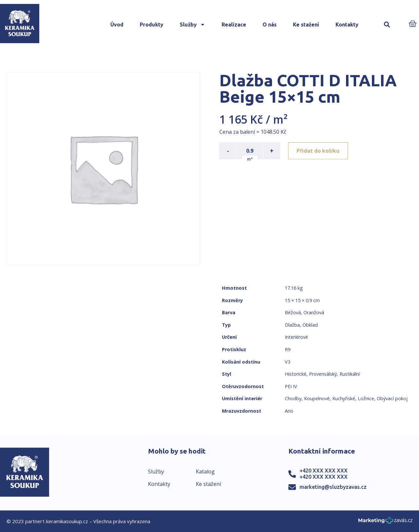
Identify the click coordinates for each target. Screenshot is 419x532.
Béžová (293, 312)
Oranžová (314, 312)
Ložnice (366, 398)
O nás (270, 25)
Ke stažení (306, 25)
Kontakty (347, 25)
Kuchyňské (344, 398)
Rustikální (350, 374)
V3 (288, 362)
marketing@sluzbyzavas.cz (333, 487)
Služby (192, 25)
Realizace (234, 25)
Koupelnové (317, 398)
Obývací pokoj (392, 398)
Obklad (310, 325)
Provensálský (323, 374)
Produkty (152, 25)
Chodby (293, 398)
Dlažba (292, 325)
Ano (289, 411)
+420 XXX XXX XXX (324, 471)
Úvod (117, 25)
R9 (288, 349)
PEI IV (291, 386)
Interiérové (296, 337)
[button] (387, 25)
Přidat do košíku (318, 151)
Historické (296, 374)
